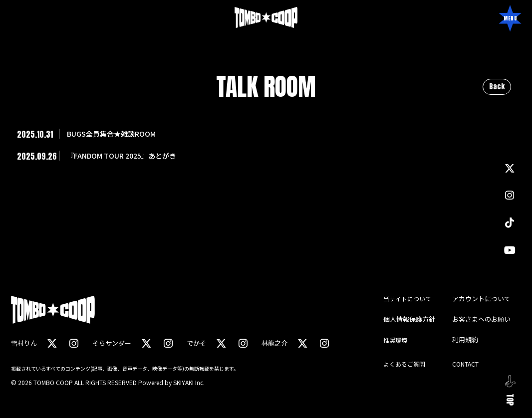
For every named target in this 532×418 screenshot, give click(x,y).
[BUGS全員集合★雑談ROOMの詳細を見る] (266, 134)
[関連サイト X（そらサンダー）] (146, 343)
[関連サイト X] (510, 169)
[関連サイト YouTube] (510, 249)
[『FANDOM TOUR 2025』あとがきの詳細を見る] (266, 156)
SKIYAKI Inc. (189, 382)
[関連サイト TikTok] (510, 222)
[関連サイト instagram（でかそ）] (242, 343)
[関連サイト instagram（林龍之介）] (322, 343)
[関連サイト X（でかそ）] (220, 343)
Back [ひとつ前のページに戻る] (497, 87)
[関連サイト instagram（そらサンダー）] (167, 343)
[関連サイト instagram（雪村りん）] (73, 343)
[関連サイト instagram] (510, 196)
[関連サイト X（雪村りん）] (52, 343)
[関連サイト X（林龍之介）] (301, 343)
